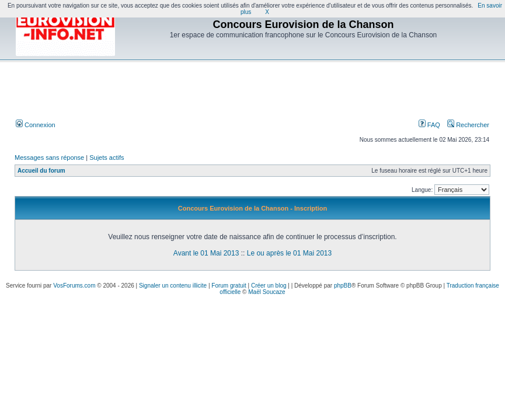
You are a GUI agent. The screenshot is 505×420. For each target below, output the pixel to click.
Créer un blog (269, 286)
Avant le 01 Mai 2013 (206, 253)
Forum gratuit (229, 286)
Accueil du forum (41, 171)
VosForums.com (74, 286)
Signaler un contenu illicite (173, 286)
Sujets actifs (107, 157)
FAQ (429, 125)
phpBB (343, 286)
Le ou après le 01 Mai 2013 (289, 253)
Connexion (36, 125)
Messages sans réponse (49, 157)
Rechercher (468, 125)
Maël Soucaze (267, 292)
